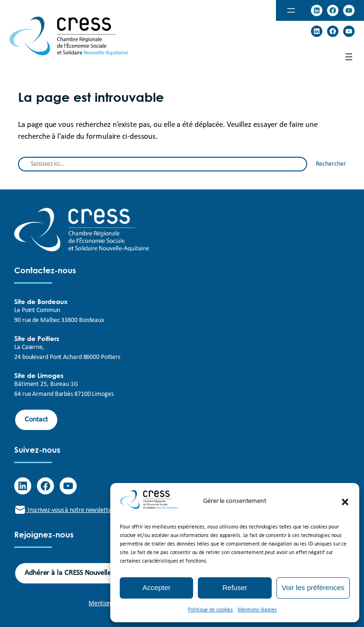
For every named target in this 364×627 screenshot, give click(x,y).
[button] (345, 502)
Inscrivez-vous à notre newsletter (64, 510)
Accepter (156, 587)
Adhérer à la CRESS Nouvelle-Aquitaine (84, 573)
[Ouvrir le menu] (291, 10)
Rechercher (331, 164)
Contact (36, 420)
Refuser (235, 587)
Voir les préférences (313, 587)
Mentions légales (257, 610)
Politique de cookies (210, 610)
